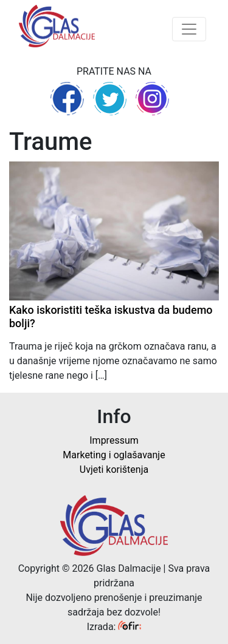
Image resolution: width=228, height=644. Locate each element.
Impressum (114, 440)
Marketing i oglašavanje (114, 455)
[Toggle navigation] (189, 29)
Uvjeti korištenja (114, 469)
